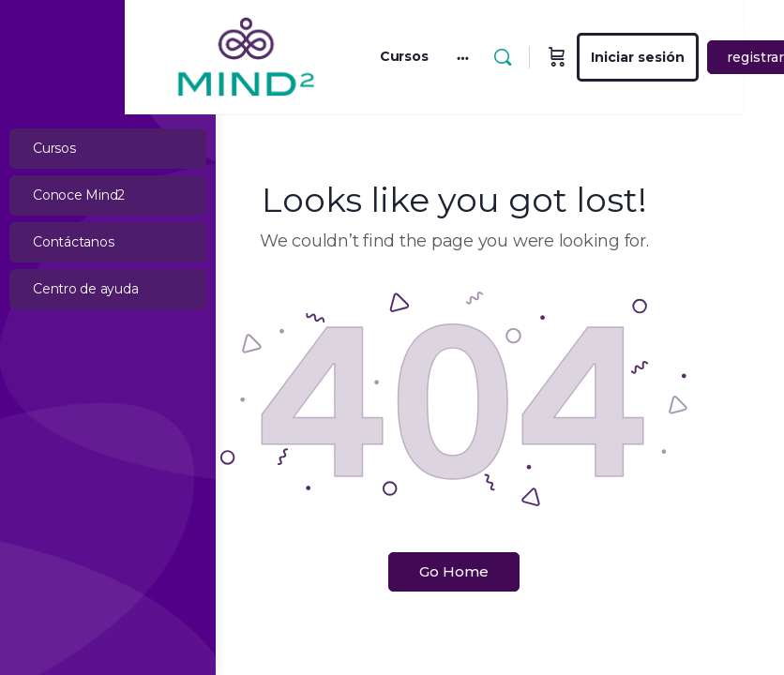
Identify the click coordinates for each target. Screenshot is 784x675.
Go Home (500, 560)
